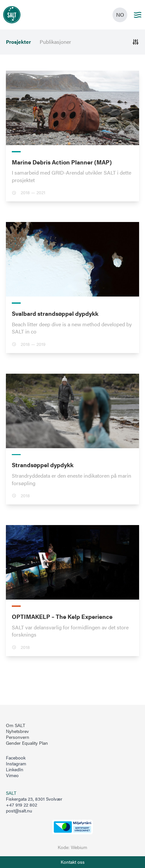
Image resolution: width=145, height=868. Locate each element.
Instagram (16, 764)
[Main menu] (138, 15)
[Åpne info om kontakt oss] (72, 862)
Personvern (18, 737)
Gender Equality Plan (27, 743)
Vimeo (12, 775)
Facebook (16, 758)
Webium (79, 847)
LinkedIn (15, 770)
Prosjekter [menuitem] (18, 42)
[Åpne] (136, 42)
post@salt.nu (19, 811)
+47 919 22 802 (21, 805)
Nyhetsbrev (17, 731)
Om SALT (16, 725)
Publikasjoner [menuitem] (55, 42)
